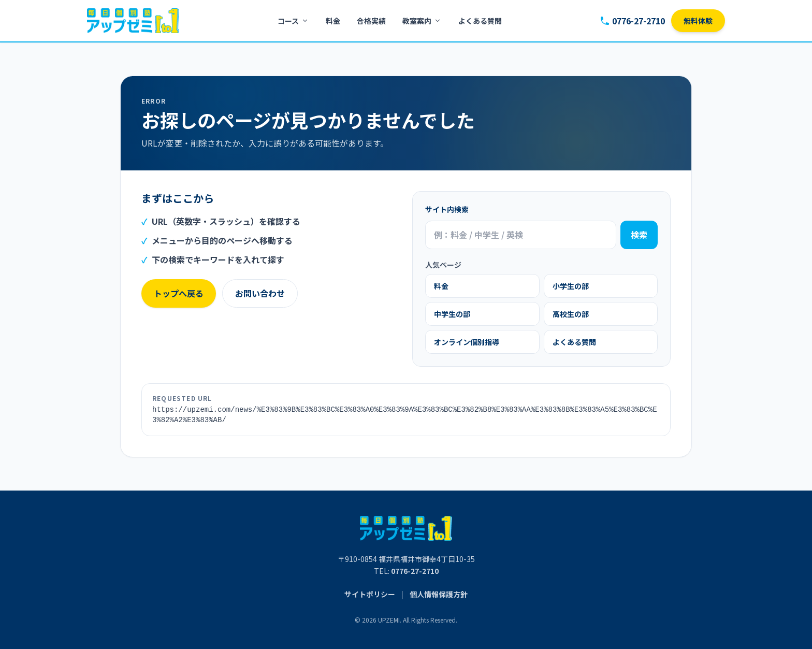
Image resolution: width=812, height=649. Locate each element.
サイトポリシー (370, 594)
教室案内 (422, 21)
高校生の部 (571, 314)
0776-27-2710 (632, 21)
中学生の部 (452, 314)
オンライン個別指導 (467, 342)
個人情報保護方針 (439, 594)
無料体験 (698, 21)
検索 (639, 235)
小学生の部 (571, 286)
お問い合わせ (260, 293)
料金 (333, 21)
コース (293, 21)
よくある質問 (480, 21)
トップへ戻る (179, 293)
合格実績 (371, 21)
